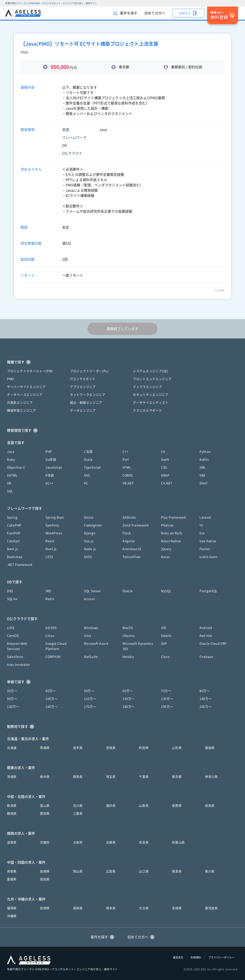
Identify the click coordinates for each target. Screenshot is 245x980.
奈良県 (144, 842)
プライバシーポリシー (221, 957)
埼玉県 (111, 777)
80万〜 (205, 691)
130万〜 (167, 699)
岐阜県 (210, 806)
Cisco (165, 657)
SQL (10, 491)
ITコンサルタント (83, 379)
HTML (127, 467)
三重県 (78, 814)
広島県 (111, 871)
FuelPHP (14, 533)
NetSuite (91, 657)
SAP (164, 644)
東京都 (177, 777)
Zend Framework (136, 525)
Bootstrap (15, 557)
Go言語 (51, 460)
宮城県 (111, 748)
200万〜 (206, 707)
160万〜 (52, 707)
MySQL (166, 591)
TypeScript (92, 467)
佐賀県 (45, 908)
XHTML (12, 475)
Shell (204, 483)
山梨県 (144, 806)
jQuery (166, 549)
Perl (126, 460)
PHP (49, 452)
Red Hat (206, 636)
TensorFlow (132, 557)
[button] (122, 362)
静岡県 (12, 814)
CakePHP (14, 525)
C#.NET (167, 483)
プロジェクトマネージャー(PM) (30, 371)
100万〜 (52, 699)
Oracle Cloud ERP (213, 644)
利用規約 (196, 957)
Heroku (128, 657)
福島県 (210, 748)
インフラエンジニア (147, 387)
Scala (88, 460)
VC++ (49, 483)
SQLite (12, 599)
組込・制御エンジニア (86, 403)
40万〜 (51, 691)
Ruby (11, 460)
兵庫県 (111, 842)
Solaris (166, 636)
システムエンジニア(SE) (151, 371)
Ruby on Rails (172, 533)
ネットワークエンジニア (88, 395)
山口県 (144, 871)
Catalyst (13, 541)
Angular (129, 541)
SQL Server (92, 591)
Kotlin (204, 460)
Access (89, 599)
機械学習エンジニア (21, 410)
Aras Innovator (18, 665)
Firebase (206, 657)
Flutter (205, 549)
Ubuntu (129, 636)
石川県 (78, 806)
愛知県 (45, 814)
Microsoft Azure (96, 644)
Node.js (90, 549)
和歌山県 (178, 842)
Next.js (12, 549)
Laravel (205, 517)
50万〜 (89, 691)
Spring (12, 517)
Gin (202, 533)
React (50, 541)
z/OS (11, 628)
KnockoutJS (132, 549)
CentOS (13, 636)
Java (11, 452)
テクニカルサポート (147, 410)
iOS (164, 628)
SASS (88, 557)
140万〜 (206, 699)
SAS (87, 475)
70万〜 (166, 691)
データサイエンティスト (151, 403)
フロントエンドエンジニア (152, 379)
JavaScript (54, 467)
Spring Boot (55, 517)
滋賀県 (12, 842)
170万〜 (90, 707)
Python (205, 452)
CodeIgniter (93, 525)
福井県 (111, 806)
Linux (50, 636)
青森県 (45, 748)
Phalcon (167, 525)
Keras (165, 557)
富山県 (45, 806)
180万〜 (129, 707)
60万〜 (128, 691)
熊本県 (111, 908)
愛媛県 (12, 879)
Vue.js (89, 541)
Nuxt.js (51, 549)
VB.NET (128, 483)
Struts (89, 517)
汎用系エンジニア (20, 403)
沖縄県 (12, 916)
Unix (88, 636)
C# (163, 452)
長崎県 (78, 908)
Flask (127, 533)
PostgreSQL (209, 591)
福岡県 (12, 908)
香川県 (210, 871)
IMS (48, 591)
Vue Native (208, 541)
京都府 (45, 842)
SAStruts (129, 517)
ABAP (165, 475)
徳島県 (177, 871)
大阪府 (78, 842)
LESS (49, 557)
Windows (91, 628)
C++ (125, 452)
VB (9, 483)
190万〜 (167, 707)
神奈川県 (211, 777)
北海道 (12, 748)
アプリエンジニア (83, 387)
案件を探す (125, 13)
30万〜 (12, 691)
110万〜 (90, 699)
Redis (50, 599)
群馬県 (78, 777)
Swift (165, 460)
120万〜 (129, 699)
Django (90, 533)
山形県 (177, 748)
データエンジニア (83, 410)
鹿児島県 (211, 908)
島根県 (45, 871)
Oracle (128, 591)
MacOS (128, 628)
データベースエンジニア (25, 395)
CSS (164, 467)
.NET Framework (20, 565)
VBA (203, 475)
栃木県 (45, 777)
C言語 (88, 452)
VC (86, 483)
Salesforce (15, 657)
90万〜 (12, 699)
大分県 (144, 908)
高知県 (45, 879)
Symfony (52, 525)
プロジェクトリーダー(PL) (89, 371)
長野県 (177, 806)
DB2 (10, 591)
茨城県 (12, 777)
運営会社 (178, 957)
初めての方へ (155, 13)
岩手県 (78, 748)
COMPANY (53, 657)
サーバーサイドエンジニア (26, 387)
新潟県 (12, 806)
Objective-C (16, 467)
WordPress (54, 533)
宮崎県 (177, 908)
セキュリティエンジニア (151, 395)
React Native (171, 541)
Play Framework (174, 517)
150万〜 (13, 707)
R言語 (50, 475)
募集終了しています (122, 329)
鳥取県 (12, 871)
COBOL (128, 475)
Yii (201, 525)
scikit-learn (208, 557)
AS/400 (51, 628)
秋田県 (144, 748)
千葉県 (144, 777)
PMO (10, 379)
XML (203, 467)
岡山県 (78, 871)
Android (206, 628)
